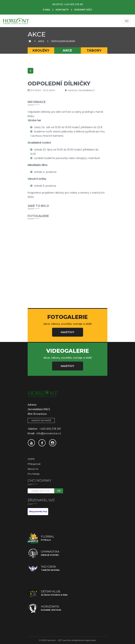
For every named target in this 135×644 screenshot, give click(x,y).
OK (59, 491)
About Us (33, 469)
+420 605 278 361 (73, 4)
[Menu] (127, 21)
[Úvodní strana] (29, 41)
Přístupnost (34, 464)
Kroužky (41, 50)
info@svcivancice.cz (49, 433)
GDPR (31, 459)
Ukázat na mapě (41, 420)
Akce (41, 41)
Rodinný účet (83, 10)
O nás (46, 10)
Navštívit (68, 332)
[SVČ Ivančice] (16, 21)
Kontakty (62, 10)
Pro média (34, 474)
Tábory (94, 50)
